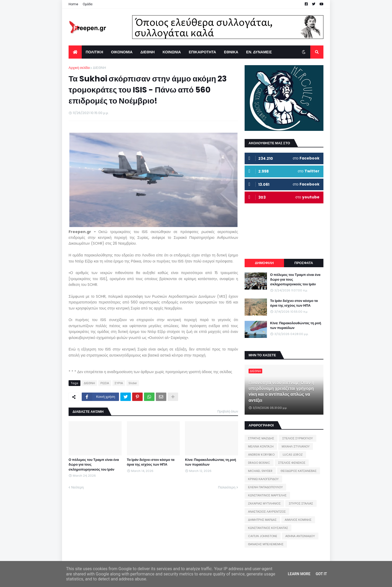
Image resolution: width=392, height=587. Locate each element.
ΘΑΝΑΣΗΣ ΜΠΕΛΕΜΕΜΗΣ (266, 544)
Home (73, 4)
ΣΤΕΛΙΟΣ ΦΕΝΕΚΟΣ (292, 463)
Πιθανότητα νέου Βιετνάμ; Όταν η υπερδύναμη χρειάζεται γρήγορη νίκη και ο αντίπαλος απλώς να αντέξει (281, 392)
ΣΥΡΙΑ (119, 383)
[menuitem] (75, 52)
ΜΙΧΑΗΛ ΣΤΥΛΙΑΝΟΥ (296, 446)
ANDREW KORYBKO (261, 455)
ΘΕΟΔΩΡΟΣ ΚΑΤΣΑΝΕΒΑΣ (299, 471)
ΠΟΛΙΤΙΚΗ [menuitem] (94, 52)
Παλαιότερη (227, 487)
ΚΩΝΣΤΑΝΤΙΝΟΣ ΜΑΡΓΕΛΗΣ (267, 495)
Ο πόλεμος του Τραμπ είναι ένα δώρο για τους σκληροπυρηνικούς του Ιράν (94, 465)
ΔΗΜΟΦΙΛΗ (264, 263)
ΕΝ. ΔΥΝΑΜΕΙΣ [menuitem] (259, 52)
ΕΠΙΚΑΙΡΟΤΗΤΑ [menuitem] (202, 52)
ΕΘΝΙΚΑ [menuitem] (231, 52)
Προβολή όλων (228, 411)
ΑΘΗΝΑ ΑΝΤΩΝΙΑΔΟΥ (300, 536)
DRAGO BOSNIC (259, 463)
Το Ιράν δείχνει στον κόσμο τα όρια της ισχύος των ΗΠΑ (151, 462)
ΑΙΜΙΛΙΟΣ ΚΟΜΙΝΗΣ (298, 520)
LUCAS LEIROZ (293, 455)
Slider (133, 383)
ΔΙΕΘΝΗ (99, 68)
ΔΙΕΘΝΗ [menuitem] (147, 52)
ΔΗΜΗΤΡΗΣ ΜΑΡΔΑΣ (262, 520)
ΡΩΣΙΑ (105, 383)
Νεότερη (78, 487)
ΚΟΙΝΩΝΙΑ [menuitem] (172, 52)
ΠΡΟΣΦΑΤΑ (304, 263)
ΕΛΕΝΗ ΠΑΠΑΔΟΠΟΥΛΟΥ (265, 487)
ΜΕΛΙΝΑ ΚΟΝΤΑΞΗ (261, 446)
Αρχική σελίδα (79, 68)
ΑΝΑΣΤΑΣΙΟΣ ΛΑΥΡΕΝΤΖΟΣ (267, 512)
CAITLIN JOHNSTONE (263, 536)
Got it (321, 574)
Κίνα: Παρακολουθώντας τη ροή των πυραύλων (210, 462)
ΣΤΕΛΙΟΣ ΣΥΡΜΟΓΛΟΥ (298, 438)
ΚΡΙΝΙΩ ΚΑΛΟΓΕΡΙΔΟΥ (263, 479)
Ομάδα (88, 4)
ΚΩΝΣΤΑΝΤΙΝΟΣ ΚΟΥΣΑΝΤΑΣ (268, 528)
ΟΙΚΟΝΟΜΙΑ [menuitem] (122, 52)
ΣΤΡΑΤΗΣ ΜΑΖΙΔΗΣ (261, 438)
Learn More (299, 574)
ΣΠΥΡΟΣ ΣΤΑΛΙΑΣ (301, 503)
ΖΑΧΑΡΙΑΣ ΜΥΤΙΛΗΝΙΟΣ (264, 503)
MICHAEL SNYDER (260, 471)
